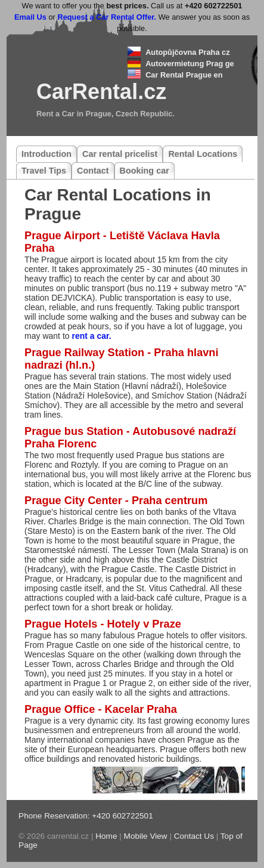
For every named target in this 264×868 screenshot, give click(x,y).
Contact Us (194, 836)
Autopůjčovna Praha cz (188, 52)
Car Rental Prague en (184, 75)
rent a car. (91, 336)
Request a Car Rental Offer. (107, 17)
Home (106, 836)
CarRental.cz (101, 92)
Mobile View (146, 836)
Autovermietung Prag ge (190, 64)
